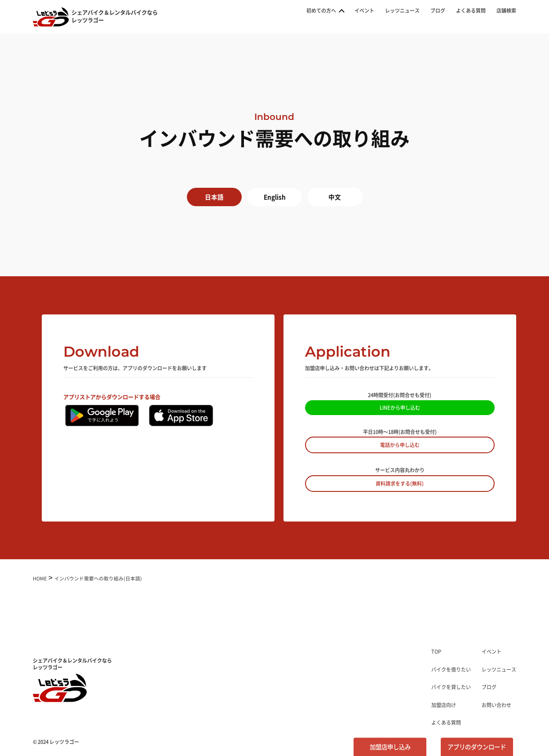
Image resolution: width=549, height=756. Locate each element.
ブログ (438, 11)
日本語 (214, 197)
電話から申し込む (400, 445)
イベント (364, 11)
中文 (335, 197)
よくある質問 (471, 11)
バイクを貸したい (451, 687)
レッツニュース (402, 11)
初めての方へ (321, 11)
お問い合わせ (496, 705)
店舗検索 (506, 11)
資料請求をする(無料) (400, 483)
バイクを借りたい (451, 669)
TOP (436, 651)
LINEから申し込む (400, 407)
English (275, 197)
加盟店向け (444, 705)
